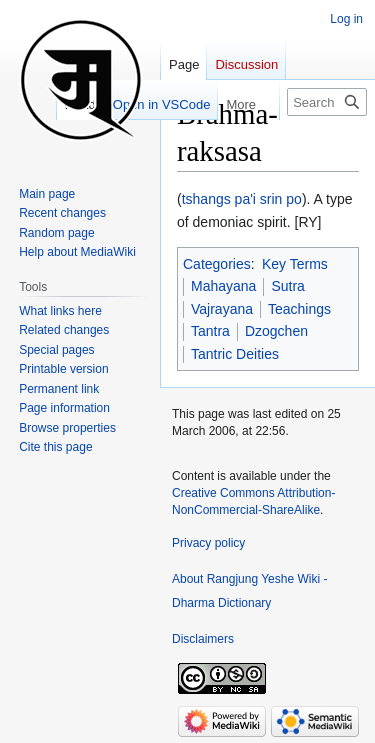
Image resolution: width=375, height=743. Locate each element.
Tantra (210, 331)
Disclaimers (203, 639)
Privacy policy (208, 543)
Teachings (299, 309)
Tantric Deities (235, 354)
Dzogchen (276, 331)
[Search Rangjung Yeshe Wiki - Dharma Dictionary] (327, 102)
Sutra (287, 286)
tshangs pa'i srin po (242, 199)
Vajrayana (222, 309)
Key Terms (295, 264)
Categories (217, 264)
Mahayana (223, 286)
